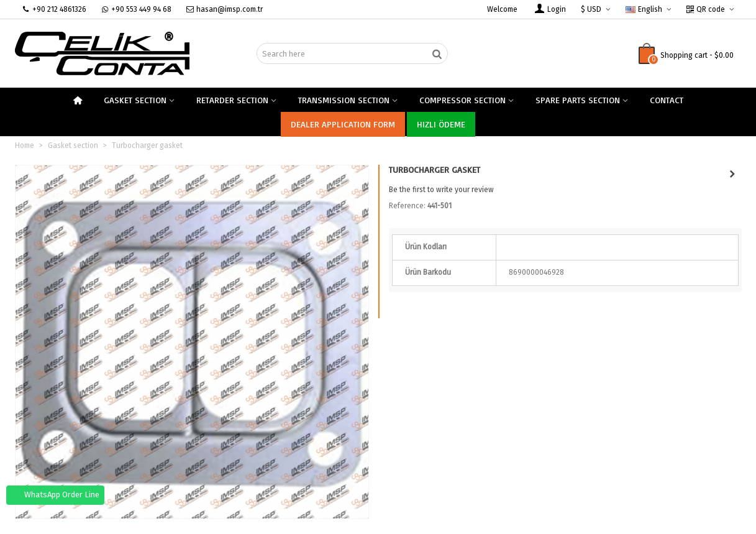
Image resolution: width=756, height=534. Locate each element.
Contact (667, 100)
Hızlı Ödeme (441, 124)
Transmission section (344, 100)
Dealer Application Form (343, 124)
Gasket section (135, 100)
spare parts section (578, 100)
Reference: (407, 206)
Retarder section (232, 100)
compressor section (462, 100)
